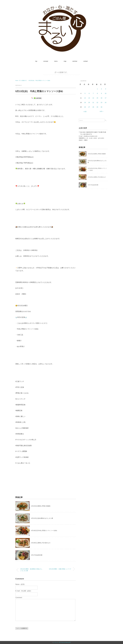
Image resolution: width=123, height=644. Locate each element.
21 (93, 102)
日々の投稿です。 (61, 72)
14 (93, 98)
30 (101, 107)
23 (101, 102)
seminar (75, 61)
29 (97, 107)
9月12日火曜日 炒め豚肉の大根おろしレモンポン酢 (31, 570)
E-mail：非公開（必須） (24, 591)
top (36, 61)
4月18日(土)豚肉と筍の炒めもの (41, 543)
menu (56, 61)
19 (85, 102)
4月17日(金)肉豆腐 (37, 555)
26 (85, 107)
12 (85, 98)
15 (97, 98)
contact (85, 61)
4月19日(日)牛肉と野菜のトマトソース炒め (44, 531)
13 (89, 98)
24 (106, 102)
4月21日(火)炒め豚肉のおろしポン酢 (42, 518)
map (65, 61)
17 (106, 98)
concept (46, 61)
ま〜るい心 (56, 643)
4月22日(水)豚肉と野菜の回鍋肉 (41, 506)
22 (97, 102)
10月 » (101, 111)
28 (93, 107)
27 (89, 107)
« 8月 (85, 112)
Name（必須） (21, 584)
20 (89, 102)
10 (106, 93)
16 (101, 98)
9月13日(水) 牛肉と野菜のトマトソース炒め (39, 80)
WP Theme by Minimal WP (65, 643)
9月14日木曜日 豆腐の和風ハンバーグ (60, 569)
